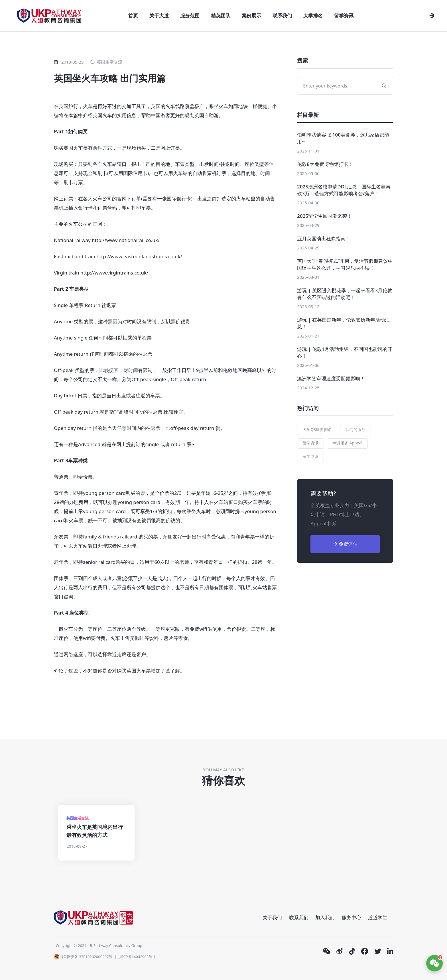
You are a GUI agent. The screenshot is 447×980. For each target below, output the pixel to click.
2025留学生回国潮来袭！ (324, 216)
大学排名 (313, 16)
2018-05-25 (72, 62)
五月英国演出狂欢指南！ (324, 238)
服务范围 (190, 16)
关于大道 (159, 16)
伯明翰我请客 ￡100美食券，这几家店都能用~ (343, 138)
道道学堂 (378, 917)
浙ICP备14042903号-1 (137, 957)
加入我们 (325, 917)
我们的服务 (355, 429)
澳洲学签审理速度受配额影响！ (331, 378)
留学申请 (310, 456)
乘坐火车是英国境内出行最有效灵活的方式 (95, 831)
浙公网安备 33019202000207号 (83, 957)
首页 (133, 16)
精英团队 (221, 16)
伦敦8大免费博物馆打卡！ (325, 164)
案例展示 (251, 16)
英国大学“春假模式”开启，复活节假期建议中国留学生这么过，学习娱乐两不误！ (345, 264)
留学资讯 (344, 16)
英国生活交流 (109, 62)
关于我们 (272, 917)
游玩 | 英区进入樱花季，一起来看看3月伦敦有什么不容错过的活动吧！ (345, 294)
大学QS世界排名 (317, 429)
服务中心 (351, 917)
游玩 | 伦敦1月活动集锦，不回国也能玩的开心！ (345, 352)
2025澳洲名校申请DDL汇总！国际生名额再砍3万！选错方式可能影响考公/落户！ (344, 190)
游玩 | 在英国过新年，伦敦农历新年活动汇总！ (343, 323)
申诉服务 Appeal (347, 443)
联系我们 (282, 16)
